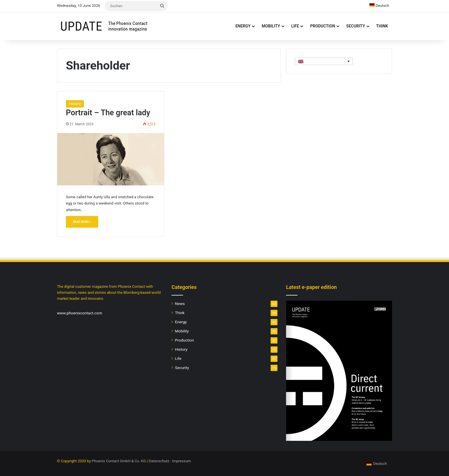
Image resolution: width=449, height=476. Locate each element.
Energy (243, 26)
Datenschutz (159, 461)
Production (323, 26)
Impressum (181, 461)
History (75, 104)
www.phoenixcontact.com (80, 313)
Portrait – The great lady (108, 113)
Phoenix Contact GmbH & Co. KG (119, 461)
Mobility (271, 26)
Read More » (82, 222)
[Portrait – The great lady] (111, 159)
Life (295, 26)
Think (382, 26)
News (180, 304)
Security (356, 26)
